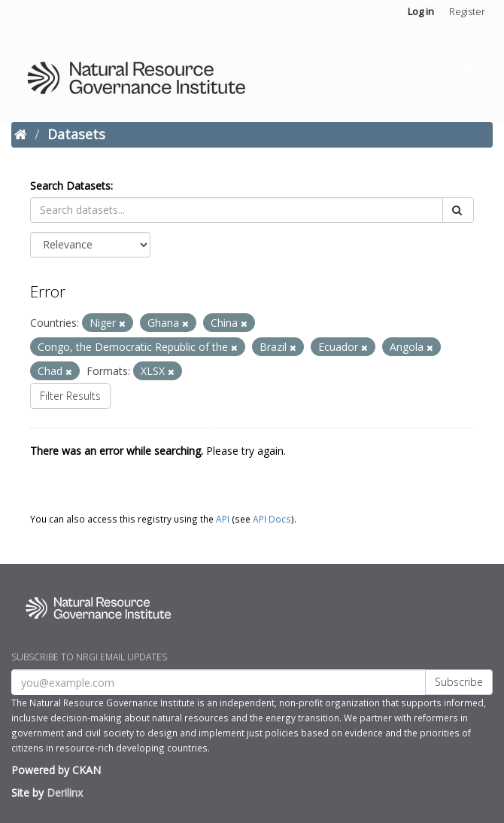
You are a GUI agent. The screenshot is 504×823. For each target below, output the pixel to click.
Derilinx (65, 793)
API (223, 519)
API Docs (272, 519)
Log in (421, 11)
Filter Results (70, 396)
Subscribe (459, 682)
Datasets (76, 134)
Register (467, 11)
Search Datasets (70, 186)
